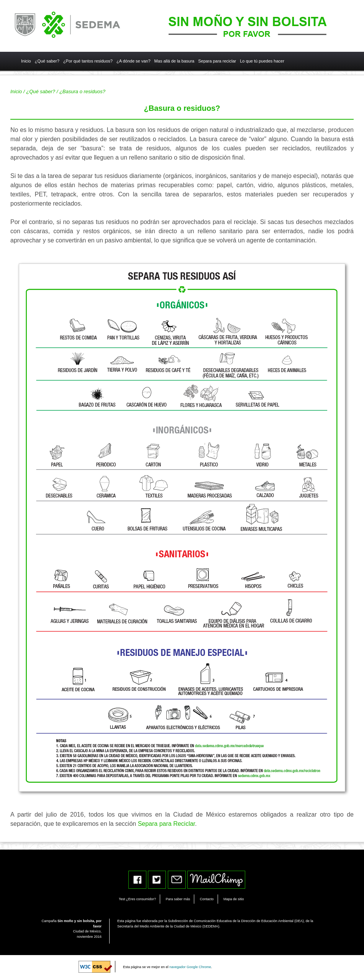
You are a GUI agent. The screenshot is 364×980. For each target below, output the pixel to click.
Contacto (207, 899)
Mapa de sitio (234, 899)
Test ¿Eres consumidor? (137, 899)
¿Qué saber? (41, 91)
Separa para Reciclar (166, 824)
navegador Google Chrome (190, 967)
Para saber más (178, 899)
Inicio (16, 91)
